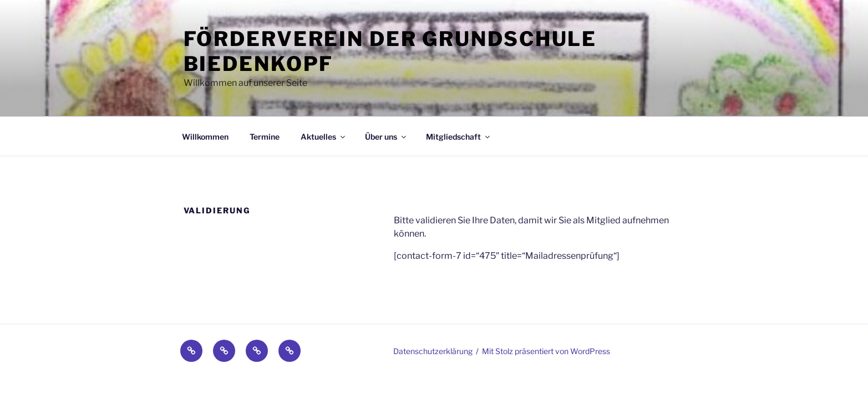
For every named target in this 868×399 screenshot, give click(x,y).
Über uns (386, 137)
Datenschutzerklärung (433, 351)
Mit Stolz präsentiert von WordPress (546, 351)
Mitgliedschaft (459, 137)
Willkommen (205, 137)
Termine (265, 137)
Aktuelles (324, 137)
